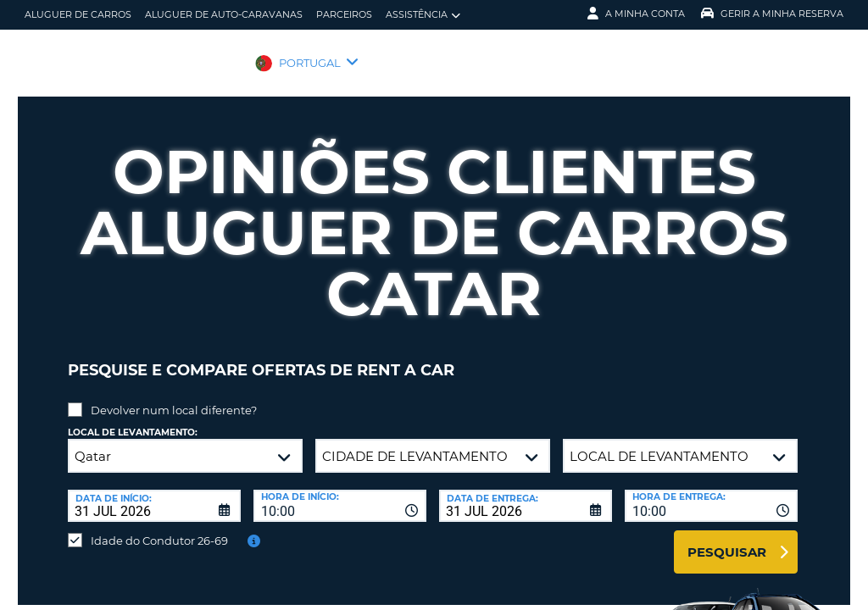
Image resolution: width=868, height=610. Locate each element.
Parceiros (344, 14)
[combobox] (340, 493)
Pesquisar (727, 539)
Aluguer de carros (78, 14)
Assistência (423, 15)
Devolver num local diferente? (174, 397)
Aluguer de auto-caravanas (224, 14)
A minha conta (636, 14)
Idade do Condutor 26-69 (159, 528)
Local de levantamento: (133, 420)
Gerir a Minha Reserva (772, 14)
